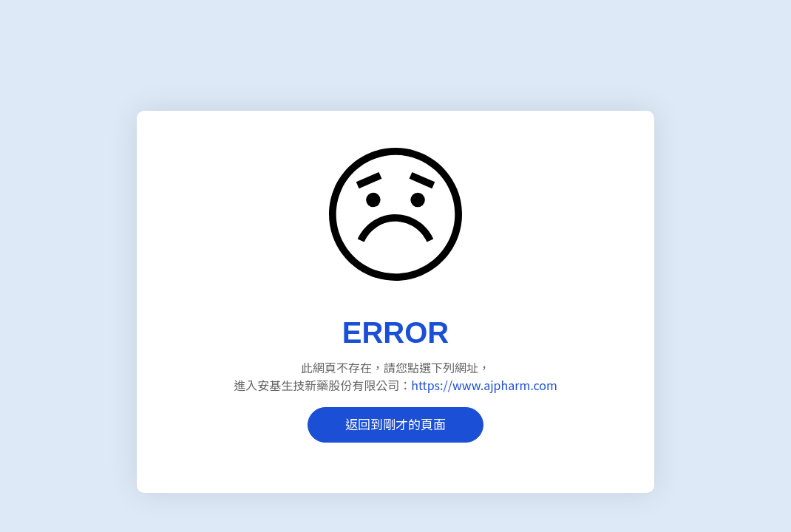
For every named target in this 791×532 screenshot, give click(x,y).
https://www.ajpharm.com (484, 385)
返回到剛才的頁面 (395, 424)
